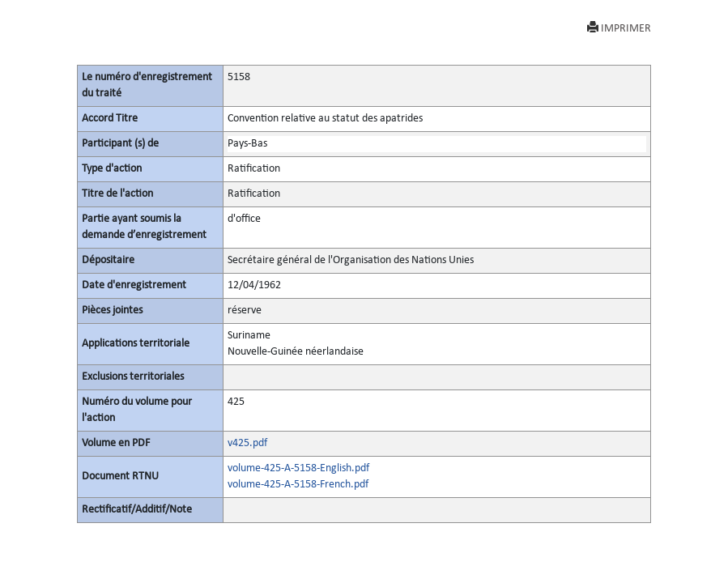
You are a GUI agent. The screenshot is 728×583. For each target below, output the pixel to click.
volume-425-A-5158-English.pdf (298, 468)
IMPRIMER (619, 28)
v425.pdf (247, 443)
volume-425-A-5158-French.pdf (298, 485)
